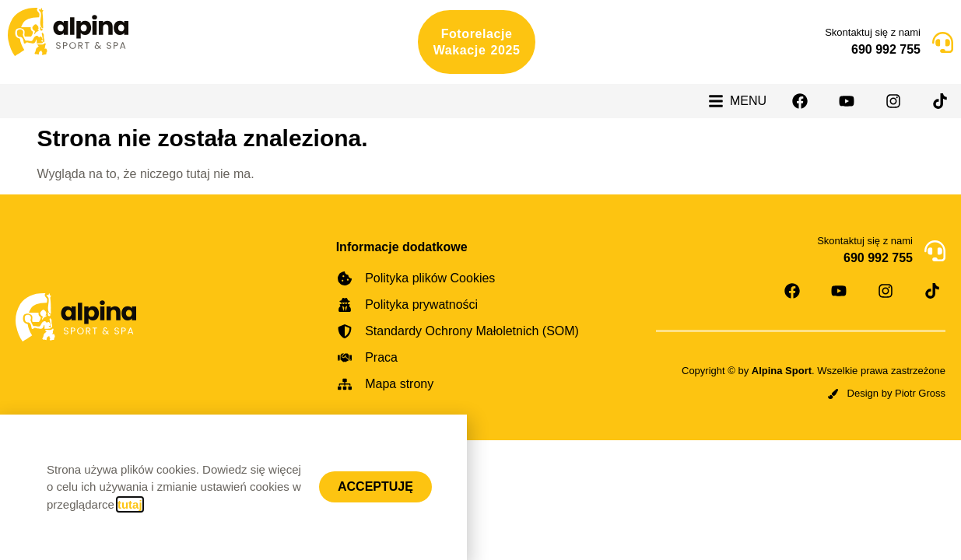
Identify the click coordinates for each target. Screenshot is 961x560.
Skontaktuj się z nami (873, 32)
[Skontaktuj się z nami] (943, 42)
